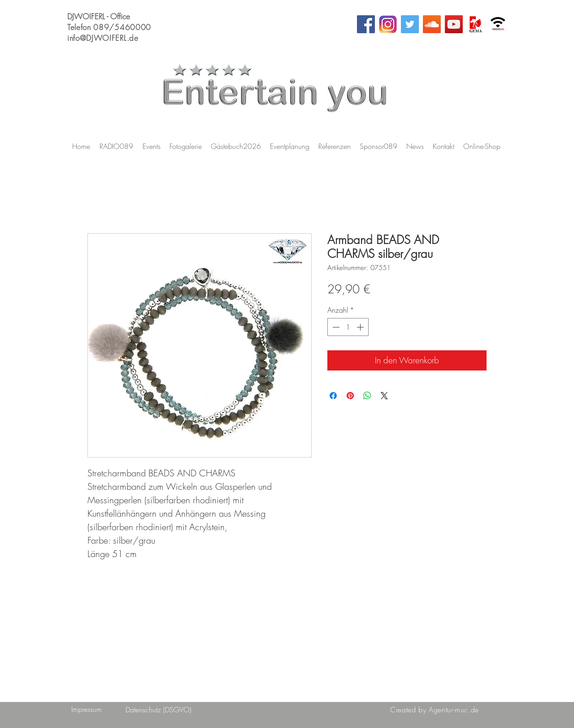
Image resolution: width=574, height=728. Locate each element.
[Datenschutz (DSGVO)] (159, 710)
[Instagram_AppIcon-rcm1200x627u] (388, 24)
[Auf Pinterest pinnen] (350, 396)
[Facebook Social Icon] (366, 24)
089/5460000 (122, 27)
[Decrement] (335, 327)
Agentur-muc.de (454, 710)
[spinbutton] (348, 327)
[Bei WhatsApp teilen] (367, 396)
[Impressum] (86, 709)
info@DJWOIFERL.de (103, 38)
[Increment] (361, 327)
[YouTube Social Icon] (454, 24)
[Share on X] (384, 396)
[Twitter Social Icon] (410, 24)
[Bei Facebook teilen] (333, 396)
